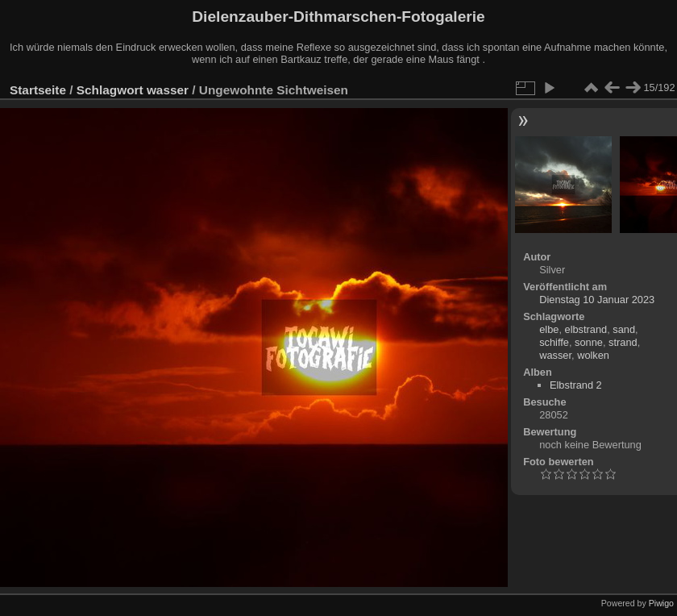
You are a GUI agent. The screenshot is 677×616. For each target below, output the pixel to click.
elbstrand (586, 329)
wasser (168, 90)
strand (623, 342)
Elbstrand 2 (576, 385)
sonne (589, 342)
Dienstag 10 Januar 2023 (597, 300)
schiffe (554, 342)
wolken (593, 355)
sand (624, 329)
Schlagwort (110, 90)
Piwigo (661, 603)
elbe (549, 329)
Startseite (38, 90)
